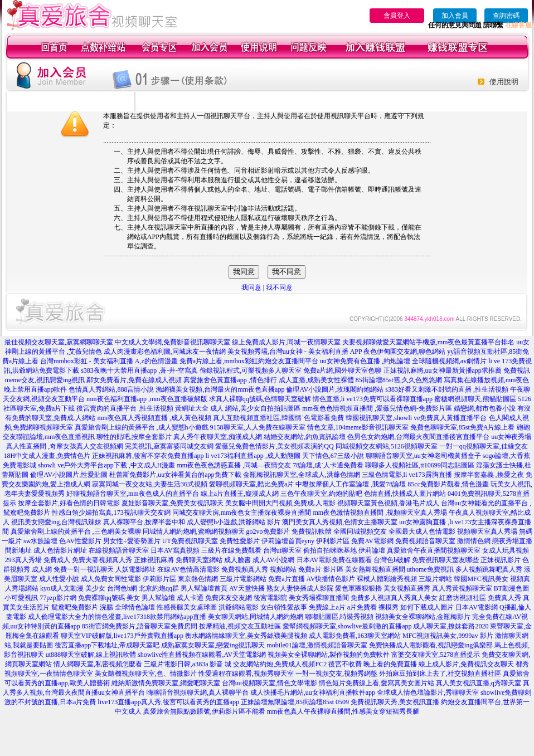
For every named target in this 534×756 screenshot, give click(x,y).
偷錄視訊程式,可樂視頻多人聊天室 (251, 370)
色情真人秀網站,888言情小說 (111, 389)
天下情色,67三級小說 (333, 456)
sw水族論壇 (40, 541)
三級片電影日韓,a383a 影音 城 (188, 664)
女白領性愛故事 (284, 607)
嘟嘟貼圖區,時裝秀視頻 (339, 617)
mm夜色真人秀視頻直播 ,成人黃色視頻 (154, 418)
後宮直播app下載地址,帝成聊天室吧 (107, 645)
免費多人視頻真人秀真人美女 (394, 598)
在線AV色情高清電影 (188, 569)
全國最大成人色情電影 (422, 531)
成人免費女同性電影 (111, 579)
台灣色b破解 (392, 560)
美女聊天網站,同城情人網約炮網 (256, 617)
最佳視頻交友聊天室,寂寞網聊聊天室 (59, 342)
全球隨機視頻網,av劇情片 (449, 361)
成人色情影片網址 (60, 550)
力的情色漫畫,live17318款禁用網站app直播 (144, 617)
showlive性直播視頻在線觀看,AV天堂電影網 (202, 655)
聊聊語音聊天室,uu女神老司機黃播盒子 (423, 456)
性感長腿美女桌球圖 (187, 607)
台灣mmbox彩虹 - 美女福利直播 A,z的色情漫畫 (109, 361)
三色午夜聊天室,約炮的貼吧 (321, 494)
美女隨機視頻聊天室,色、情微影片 (146, 674)
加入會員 (455, 16)
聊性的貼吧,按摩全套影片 (134, 437)
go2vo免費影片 (268, 531)
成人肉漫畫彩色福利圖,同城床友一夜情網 (165, 352)
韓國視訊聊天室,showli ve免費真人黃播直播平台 (416, 418)
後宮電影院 (270, 598)
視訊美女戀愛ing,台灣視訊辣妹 (56, 522)
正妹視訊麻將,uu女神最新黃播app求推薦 (443, 370)
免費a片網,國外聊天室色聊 (342, 370)
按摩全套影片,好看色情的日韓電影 (69, 503)
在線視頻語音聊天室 (119, 550)
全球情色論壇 (135, 607)
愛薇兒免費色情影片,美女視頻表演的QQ (274, 446)
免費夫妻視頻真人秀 (102, 560)
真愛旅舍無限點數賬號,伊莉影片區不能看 (204, 711)
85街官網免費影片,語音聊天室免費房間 (140, 626)
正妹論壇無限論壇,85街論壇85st (287, 702)
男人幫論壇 (158, 598)
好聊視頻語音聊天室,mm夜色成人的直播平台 (133, 494)
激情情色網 (474, 541)
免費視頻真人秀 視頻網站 (259, 569)
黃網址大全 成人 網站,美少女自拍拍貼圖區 (238, 408)
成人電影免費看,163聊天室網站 (355, 636)
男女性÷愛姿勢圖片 (132, 541)
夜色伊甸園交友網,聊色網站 (404, 352)
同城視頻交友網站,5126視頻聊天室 (387, 446)
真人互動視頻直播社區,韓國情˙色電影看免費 (278, 418)
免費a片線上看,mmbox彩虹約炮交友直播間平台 (249, 361)
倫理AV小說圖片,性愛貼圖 (69, 475)
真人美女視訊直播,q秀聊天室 (479, 683)
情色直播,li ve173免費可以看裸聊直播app (373, 399)
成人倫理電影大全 (55, 617)
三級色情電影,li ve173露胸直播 (407, 475)
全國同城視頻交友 (360, 531)
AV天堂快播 (247, 588)
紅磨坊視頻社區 (463, 598)
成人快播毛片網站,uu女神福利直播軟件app (313, 692)
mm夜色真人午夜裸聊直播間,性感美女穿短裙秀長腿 (343, 711)
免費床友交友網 (229, 598)
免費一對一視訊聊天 (84, 569)
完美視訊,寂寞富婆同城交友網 (169, 446)
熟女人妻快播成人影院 (300, 588)
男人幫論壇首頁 (204, 588)
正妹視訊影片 (501, 560)
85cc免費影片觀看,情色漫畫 (448, 484)
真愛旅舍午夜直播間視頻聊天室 (434, 550)
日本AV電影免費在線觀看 (334, 560)
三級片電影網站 (243, 579)
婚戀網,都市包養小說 (485, 408)
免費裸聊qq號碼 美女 (109, 598)
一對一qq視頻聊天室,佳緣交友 (484, 446)
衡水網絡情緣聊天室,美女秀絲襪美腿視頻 (246, 636)
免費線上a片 (327, 607)
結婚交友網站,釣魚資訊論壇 (305, 437)
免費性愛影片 (240, 541)
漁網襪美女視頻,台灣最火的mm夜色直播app (221, 389)
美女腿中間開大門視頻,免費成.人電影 (280, 503)
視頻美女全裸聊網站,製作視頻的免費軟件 (329, 655)
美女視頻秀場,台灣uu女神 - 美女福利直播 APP (295, 352)
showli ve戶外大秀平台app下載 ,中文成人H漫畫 (106, 465)
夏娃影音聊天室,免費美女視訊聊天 (173, 503)
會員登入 (397, 16)
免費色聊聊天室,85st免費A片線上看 (463, 427)
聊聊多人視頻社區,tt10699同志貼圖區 (420, 465)
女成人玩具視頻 (506, 550)
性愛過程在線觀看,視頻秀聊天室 (246, 674)
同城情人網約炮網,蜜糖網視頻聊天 (194, 531)
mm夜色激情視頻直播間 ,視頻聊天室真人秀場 (380, 513)
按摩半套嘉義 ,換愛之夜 (489, 475)
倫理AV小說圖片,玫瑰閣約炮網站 (335, 389)
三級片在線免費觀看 (231, 550)
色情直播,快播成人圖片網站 (405, 494)
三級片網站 (435, 579)
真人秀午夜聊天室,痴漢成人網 (218, 437)
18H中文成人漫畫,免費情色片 (47, 456)
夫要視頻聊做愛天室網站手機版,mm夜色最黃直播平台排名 (429, 342)
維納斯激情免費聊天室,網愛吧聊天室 (166, 683)
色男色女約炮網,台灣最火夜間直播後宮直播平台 (418, 437)
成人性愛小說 (59, 579)
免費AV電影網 (372, 541)
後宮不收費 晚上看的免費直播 (373, 664)
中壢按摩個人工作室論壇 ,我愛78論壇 (351, 484)
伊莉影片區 (159, 579)
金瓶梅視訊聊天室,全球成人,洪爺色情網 (302, 475)
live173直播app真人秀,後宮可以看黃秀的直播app (168, 702)
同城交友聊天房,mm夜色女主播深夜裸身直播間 (242, 513)
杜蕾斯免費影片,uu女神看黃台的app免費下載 (175, 475)
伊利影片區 (333, 541)
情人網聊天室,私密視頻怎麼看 (98, 664)
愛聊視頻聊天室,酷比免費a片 (251, 484)
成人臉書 (237, 560)
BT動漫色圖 (511, 588)
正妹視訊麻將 (154, 560)
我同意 (251, 287)
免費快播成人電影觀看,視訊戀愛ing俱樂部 (431, 645)
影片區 (333, 569)
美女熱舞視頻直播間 (375, 569)
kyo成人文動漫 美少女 (73, 588)
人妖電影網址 (135, 569)
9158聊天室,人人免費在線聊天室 (258, 427)
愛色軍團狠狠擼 (358, 588)
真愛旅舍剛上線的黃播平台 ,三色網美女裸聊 (76, 531)
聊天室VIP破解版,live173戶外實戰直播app (122, 636)
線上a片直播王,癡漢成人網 (240, 494)
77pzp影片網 (58, 598)
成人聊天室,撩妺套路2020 (451, 626)
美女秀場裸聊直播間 (319, 598)
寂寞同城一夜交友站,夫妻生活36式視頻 (150, 484)
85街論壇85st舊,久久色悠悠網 (399, 380)
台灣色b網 (122, 588)
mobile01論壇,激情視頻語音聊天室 (317, 645)
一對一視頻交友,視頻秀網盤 (336, 674)
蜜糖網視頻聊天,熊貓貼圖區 (475, 399)
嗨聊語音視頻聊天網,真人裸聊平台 (198, 692)
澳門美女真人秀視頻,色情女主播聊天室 (340, 522)
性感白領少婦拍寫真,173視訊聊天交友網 (111, 513)
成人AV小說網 (274, 560)
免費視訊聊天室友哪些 (445, 560)
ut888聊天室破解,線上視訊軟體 (91, 655)
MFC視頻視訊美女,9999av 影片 (448, 636)
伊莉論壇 (372, 550)
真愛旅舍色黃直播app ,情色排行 (230, 380)
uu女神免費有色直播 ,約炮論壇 (365, 361)
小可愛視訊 (21, 598)
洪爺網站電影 (239, 607)
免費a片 (310, 569)
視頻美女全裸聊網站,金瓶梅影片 (423, 617)
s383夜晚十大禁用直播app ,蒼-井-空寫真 (139, 370)
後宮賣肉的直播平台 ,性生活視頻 (125, 408)
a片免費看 (362, 607)
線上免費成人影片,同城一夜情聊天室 (286, 342)
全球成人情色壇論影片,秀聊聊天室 (428, 692)
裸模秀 (389, 607)
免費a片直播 (286, 579)
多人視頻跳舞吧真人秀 (489, 569)
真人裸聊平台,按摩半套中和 (144, 522)
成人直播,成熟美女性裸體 (316, 380)
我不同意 (279, 287)
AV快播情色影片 (331, 579)
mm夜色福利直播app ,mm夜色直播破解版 (147, 399)
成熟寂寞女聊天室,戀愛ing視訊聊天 (213, 645)
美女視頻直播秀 (407, 588)
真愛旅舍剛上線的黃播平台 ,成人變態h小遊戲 (142, 427)
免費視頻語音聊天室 (425, 541)
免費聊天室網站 (199, 560)
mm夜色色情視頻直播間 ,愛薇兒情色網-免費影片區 (377, 408)
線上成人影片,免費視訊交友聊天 (466, 664)
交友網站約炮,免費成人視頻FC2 (280, 664)
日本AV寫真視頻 (175, 550)
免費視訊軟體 (312, 531)
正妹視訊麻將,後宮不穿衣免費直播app (148, 456)
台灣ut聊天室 (282, 550)
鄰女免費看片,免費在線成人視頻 (134, 380)
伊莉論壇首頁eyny (288, 541)
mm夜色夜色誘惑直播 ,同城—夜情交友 (234, 465)
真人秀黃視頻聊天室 (462, 588)
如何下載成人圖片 (427, 607)
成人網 (42, 569)
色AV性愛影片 (80, 541)
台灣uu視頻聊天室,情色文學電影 (270, 683)
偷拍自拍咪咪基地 (330, 550)
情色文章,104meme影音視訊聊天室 (358, 427)
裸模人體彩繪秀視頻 (387, 579)
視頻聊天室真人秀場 (487, 531)
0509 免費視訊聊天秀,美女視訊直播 (387, 702)
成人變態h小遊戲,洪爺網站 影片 (234, 522)
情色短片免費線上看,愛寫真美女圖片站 (377, 683)
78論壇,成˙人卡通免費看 (328, 465)
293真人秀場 (23, 560)
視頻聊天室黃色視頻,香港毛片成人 (388, 503)
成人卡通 (190, 598)
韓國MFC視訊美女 (481, 579)
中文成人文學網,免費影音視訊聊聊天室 (173, 342)
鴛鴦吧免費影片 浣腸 (82, 607)
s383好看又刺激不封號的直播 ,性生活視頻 (447, 389)
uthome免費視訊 (430, 569)
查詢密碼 (506, 16)
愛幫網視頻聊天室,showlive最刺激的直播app (347, 626)
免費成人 (57, 560)
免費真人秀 (504, 598)
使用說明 (504, 82)
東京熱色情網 (198, 579)
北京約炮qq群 (159, 588)
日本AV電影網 (477, 607)
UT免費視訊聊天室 (190, 541)
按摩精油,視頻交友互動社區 (240, 626)
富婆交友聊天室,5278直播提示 (436, 655)
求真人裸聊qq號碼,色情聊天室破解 (260, 399)
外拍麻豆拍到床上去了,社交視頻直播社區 (440, 674)
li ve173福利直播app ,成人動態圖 (253, 456)
